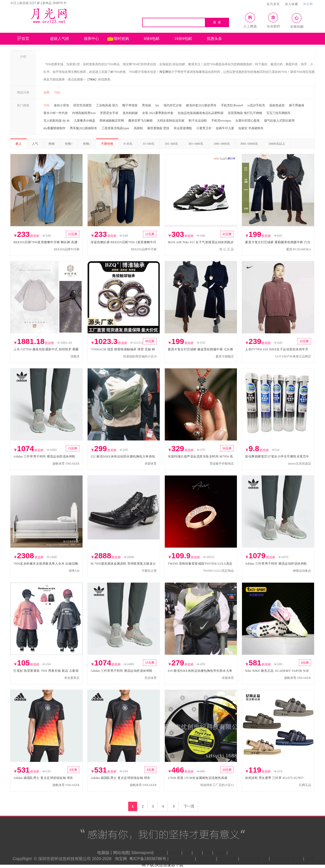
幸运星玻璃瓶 (183, 128)
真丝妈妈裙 (130, 113)
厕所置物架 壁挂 (158, 128)
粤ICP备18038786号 (148, 859)
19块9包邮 (183, 38)
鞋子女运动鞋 (198, 121)
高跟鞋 (138, 128)
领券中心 (95, 39)
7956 (92, 79)
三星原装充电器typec (116, 128)
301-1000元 (196, 144)
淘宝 (208, 853)
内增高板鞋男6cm (84, 113)
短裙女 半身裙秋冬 (251, 128)
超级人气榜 (60, 38)
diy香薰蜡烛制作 (54, 128)
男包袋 (147, 105)
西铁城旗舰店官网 (112, 121)
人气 (35, 144)
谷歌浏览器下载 (254, 859)
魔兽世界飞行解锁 (140, 121)
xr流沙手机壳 (256, 105)
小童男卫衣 (204, 128)
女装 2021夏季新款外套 (158, 113)
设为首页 (273, 4)
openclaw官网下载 (286, 859)
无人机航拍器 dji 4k (56, 121)
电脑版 (103, 853)
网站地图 (121, 853)
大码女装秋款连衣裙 (171, 121)
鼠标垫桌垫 (277, 105)
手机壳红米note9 (232, 105)
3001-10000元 (249, 144)
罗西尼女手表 (109, 113)
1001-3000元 (222, 144)
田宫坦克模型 (83, 105)
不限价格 (107, 144)
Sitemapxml (142, 853)
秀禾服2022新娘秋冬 (84, 128)
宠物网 (220, 853)
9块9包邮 (152, 38)
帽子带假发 (130, 105)
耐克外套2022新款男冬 (201, 105)
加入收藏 (291, 4)
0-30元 (128, 144)
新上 (19, 144)
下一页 (189, 806)
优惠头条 (214, 38)
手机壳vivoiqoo (221, 121)
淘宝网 (308, 4)
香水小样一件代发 (56, 113)
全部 (46, 92)
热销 (52, 144)
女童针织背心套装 (248, 121)
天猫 (188, 853)
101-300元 (171, 144)
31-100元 (149, 144)
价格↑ (69, 144)
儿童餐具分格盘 (85, 121)
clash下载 (206, 859)
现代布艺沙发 (173, 105)
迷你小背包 (61, 105)
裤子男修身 (297, 105)
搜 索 (217, 22)
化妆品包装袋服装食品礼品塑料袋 (201, 113)
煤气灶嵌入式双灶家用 (279, 121)
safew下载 (227, 859)
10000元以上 (277, 144)
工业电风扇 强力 (107, 105)
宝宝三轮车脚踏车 (279, 113)
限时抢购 (121, 38)
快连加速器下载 (169, 865)
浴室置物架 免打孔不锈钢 (245, 113)
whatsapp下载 (181, 859)
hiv (157, 105)
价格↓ (87, 144)
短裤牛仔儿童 (225, 128)
